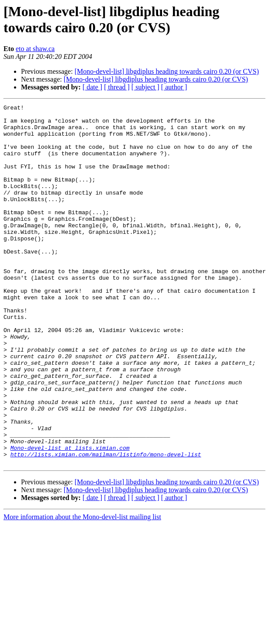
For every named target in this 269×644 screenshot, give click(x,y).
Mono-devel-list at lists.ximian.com (70, 517)
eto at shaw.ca (35, 49)
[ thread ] (117, 87)
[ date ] (92, 87)
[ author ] (174, 87)
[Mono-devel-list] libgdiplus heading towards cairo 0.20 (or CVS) (167, 71)
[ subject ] (145, 87)
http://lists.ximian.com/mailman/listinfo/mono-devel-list (106, 525)
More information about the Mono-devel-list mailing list (82, 589)
